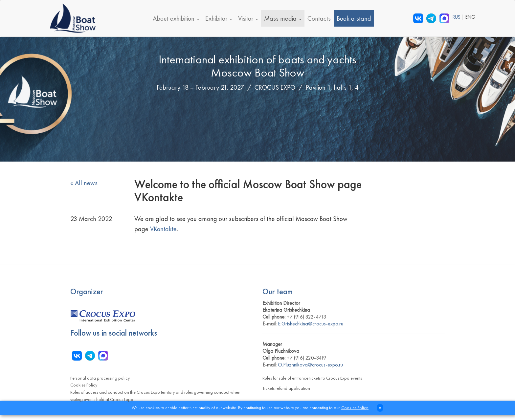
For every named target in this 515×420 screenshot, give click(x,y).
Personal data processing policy (100, 378)
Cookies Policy (84, 385)
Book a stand (354, 18)
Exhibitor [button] (219, 18)
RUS (457, 17)
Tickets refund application (286, 388)
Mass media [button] (283, 18)
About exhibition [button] (176, 18)
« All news (84, 183)
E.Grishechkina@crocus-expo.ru (311, 324)
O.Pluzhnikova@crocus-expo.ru (310, 365)
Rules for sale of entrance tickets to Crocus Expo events (312, 378)
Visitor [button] (248, 18)
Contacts (319, 18)
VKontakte (163, 229)
